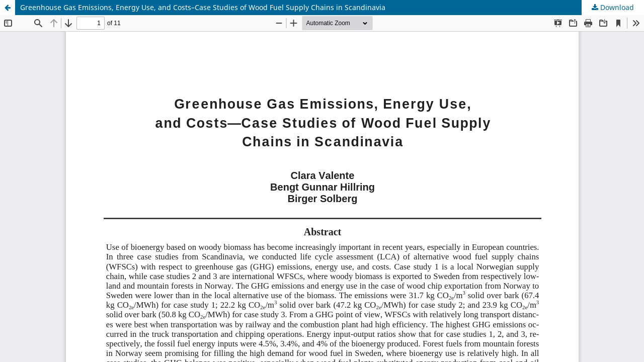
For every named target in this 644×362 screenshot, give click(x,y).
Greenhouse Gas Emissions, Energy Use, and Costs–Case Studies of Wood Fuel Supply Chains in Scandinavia (203, 7)
